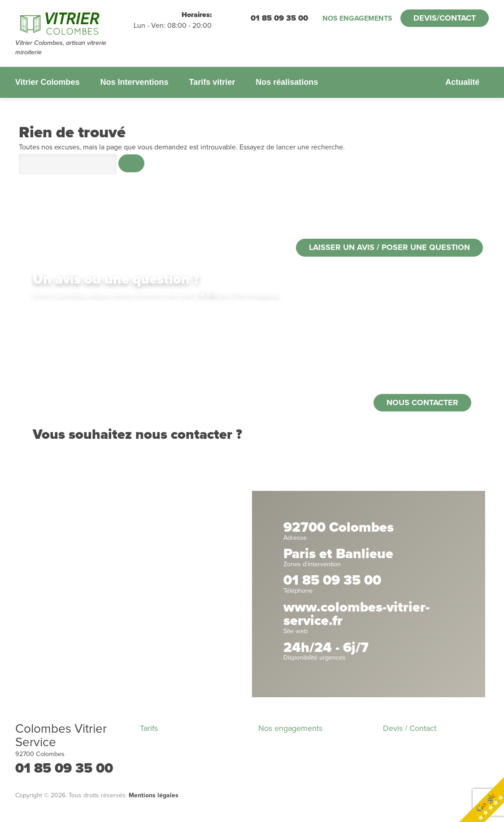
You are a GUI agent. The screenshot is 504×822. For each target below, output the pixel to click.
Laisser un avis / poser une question (389, 247)
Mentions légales (154, 795)
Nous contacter (422, 402)
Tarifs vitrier (212, 82)
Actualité (462, 82)
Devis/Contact (445, 18)
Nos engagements (357, 18)
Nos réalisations (287, 82)
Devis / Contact (410, 728)
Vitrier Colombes (48, 82)
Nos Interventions (134, 82)
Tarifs (149, 728)
